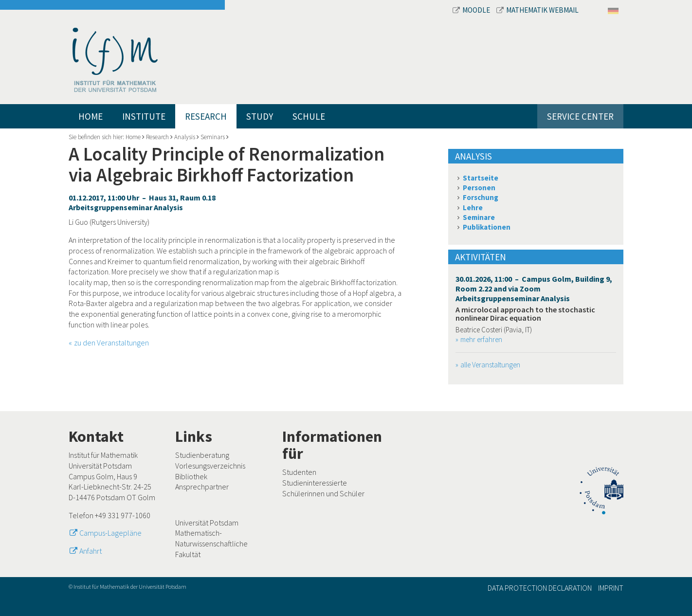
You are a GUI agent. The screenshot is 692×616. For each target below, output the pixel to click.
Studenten (299, 472)
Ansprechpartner (202, 487)
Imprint (611, 588)
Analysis (185, 137)
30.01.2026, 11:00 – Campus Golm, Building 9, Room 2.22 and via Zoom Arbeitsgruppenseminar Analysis (534, 289)
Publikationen (487, 227)
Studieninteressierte (315, 483)
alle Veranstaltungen (490, 365)
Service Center (580, 116)
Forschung (481, 197)
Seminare (479, 217)
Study (260, 116)
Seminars (213, 137)
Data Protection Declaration (540, 588)
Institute (144, 116)
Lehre (473, 208)
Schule (309, 116)
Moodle (472, 10)
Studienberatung (202, 455)
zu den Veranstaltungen (111, 343)
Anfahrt (91, 551)
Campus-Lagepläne (110, 533)
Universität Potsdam (207, 523)
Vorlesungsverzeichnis (210, 466)
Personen (479, 188)
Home (91, 116)
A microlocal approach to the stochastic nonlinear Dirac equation (525, 314)
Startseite (481, 178)
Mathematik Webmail (537, 10)
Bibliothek (191, 476)
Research (206, 116)
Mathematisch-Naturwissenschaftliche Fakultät (211, 543)
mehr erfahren (481, 339)
